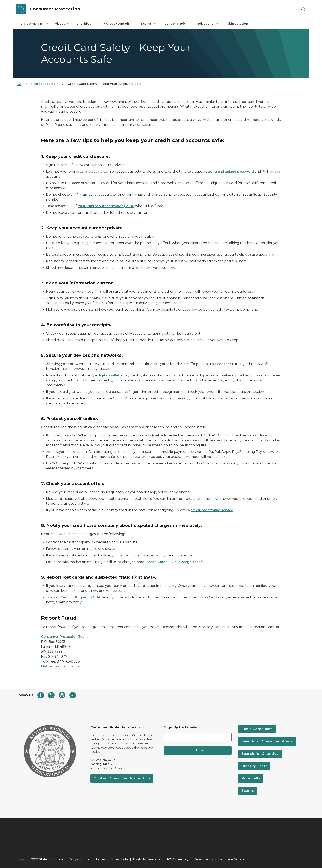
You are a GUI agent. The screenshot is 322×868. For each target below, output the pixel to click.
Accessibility (119, 859)
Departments (203, 859)
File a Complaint (32, 24)
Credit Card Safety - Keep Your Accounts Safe (105, 84)
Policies (100, 859)
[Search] (303, 9)
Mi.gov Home (80, 859)
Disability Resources (147, 859)
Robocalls (208, 24)
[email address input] (198, 737)
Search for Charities (260, 754)
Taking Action (239, 24)
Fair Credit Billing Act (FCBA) (77, 597)
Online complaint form (60, 666)
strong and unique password (230, 171)
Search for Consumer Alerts (267, 741)
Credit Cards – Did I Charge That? (174, 562)
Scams (149, 24)
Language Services (232, 859)
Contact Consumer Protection (122, 778)
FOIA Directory (178, 859)
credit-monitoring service (212, 510)
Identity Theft (177, 24)
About (62, 24)
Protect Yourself (118, 24)
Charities (86, 24)
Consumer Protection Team (64, 637)
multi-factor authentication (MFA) (106, 206)
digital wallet (109, 375)
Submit (198, 750)
